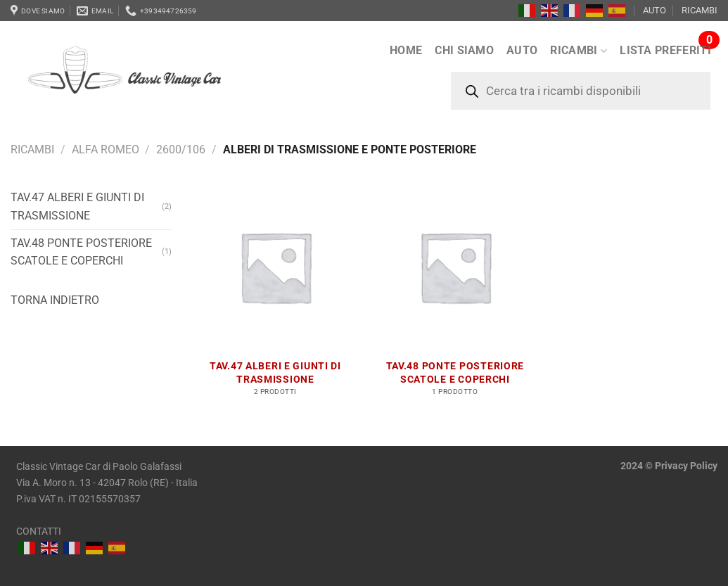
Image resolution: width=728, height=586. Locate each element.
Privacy (671, 466)
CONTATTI (39, 531)
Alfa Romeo (106, 149)
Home (406, 50)
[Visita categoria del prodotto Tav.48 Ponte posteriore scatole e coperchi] (455, 298)
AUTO (654, 10)
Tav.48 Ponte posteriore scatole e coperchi (81, 252)
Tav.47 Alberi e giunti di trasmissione (77, 206)
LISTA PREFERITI (665, 50)
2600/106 (181, 149)
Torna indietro (55, 300)
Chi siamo (464, 50)
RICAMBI (700, 10)
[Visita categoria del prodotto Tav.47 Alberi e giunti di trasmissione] (276, 298)
